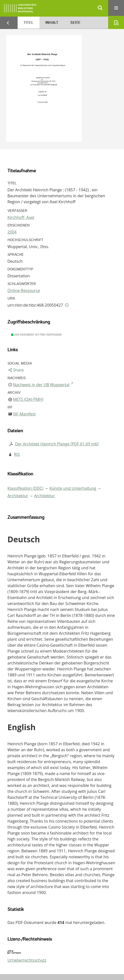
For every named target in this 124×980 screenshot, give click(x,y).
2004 (12, 232)
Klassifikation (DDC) (25, 488)
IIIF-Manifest (24, 414)
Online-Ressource (24, 290)
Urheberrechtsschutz (27, 960)
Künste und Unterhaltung (73, 488)
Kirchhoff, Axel (21, 217)
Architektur (18, 496)
